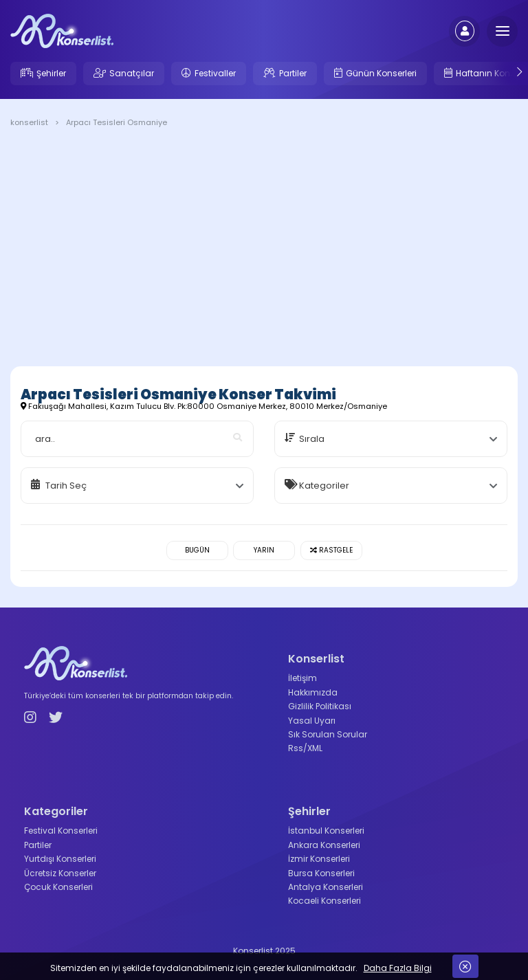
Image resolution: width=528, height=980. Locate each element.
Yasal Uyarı (312, 721)
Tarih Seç (66, 486)
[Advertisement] (264, 249)
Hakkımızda (313, 692)
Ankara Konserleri (324, 845)
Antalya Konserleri (326, 887)
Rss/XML (305, 748)
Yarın (264, 550)
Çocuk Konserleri (58, 887)
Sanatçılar (132, 73)
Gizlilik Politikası (320, 706)
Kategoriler (324, 486)
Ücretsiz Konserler (60, 873)
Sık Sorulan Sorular (328, 734)
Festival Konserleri (61, 831)
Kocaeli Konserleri (324, 901)
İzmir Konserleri (319, 859)
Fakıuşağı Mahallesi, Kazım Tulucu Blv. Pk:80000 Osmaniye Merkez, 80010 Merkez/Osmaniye (204, 406)
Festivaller (215, 73)
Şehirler (51, 73)
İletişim (302, 678)
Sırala (312, 439)
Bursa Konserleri (321, 873)
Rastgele (331, 550)
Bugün (197, 550)
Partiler (293, 73)
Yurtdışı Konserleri (60, 859)
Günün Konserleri (381, 73)
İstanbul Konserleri (326, 831)
